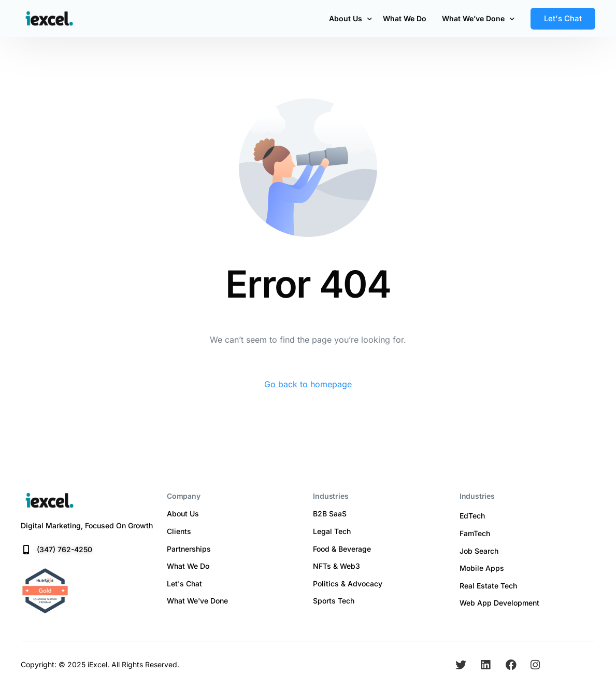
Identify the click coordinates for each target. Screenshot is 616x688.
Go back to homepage (308, 384)
